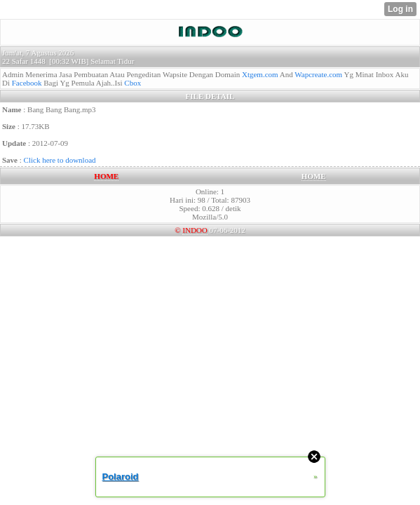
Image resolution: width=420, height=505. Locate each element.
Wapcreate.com (318, 74)
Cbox (133, 83)
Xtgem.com (260, 74)
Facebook (27, 83)
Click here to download (60, 160)
